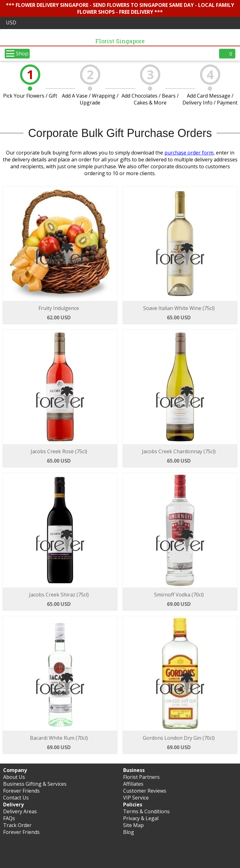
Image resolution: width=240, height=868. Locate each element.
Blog (129, 832)
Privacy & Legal (141, 818)
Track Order (17, 825)
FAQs (9, 818)
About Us (14, 777)
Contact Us (16, 798)
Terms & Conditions (146, 811)
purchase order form (189, 153)
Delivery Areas (20, 811)
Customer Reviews (145, 791)
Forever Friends (21, 791)
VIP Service (136, 798)
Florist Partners (141, 777)
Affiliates (133, 784)
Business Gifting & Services (35, 784)
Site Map (133, 825)
